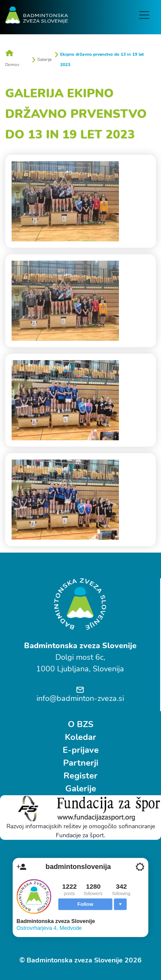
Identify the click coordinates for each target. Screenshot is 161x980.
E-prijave (81, 750)
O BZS (81, 724)
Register (80, 776)
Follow (85, 904)
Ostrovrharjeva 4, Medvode (49, 928)
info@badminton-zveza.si (80, 698)
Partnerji (81, 763)
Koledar (80, 737)
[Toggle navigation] (144, 15)
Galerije (44, 60)
